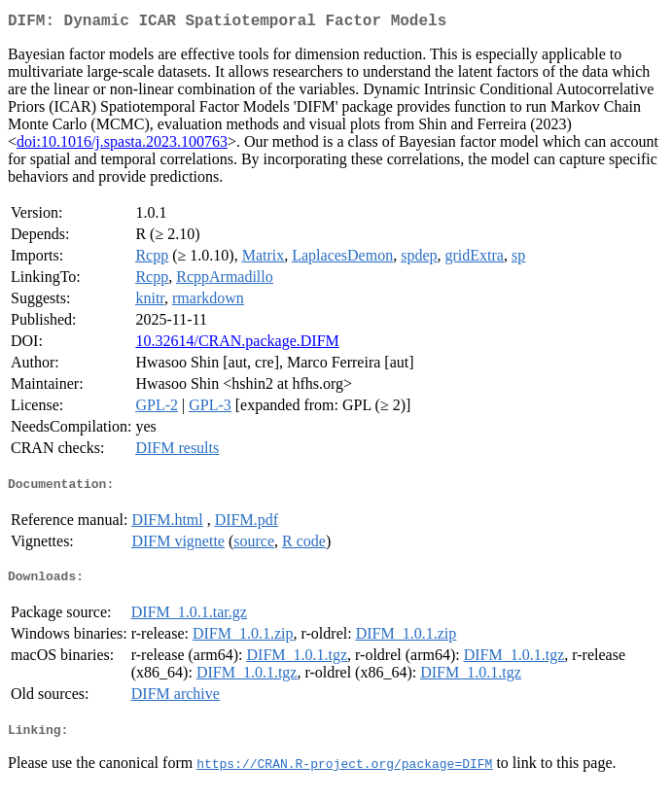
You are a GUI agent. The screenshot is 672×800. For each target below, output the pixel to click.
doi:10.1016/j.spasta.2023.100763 (122, 145)
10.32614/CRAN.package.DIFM (237, 345)
